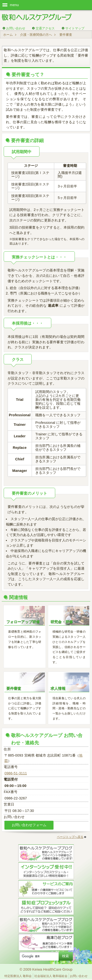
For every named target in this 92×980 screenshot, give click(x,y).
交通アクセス (45, 28)
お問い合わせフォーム (29, 825)
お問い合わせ (16, 28)
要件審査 (14, 688)
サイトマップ (75, 28)
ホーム (8, 35)
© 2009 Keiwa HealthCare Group (46, 969)
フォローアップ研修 (23, 622)
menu (14, 5)
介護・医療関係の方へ (36, 35)
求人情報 (58, 688)
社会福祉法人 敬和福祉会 (51, 976)
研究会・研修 (62, 622)
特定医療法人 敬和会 (18, 976)
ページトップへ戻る (72, 837)
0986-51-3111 (16, 773)
